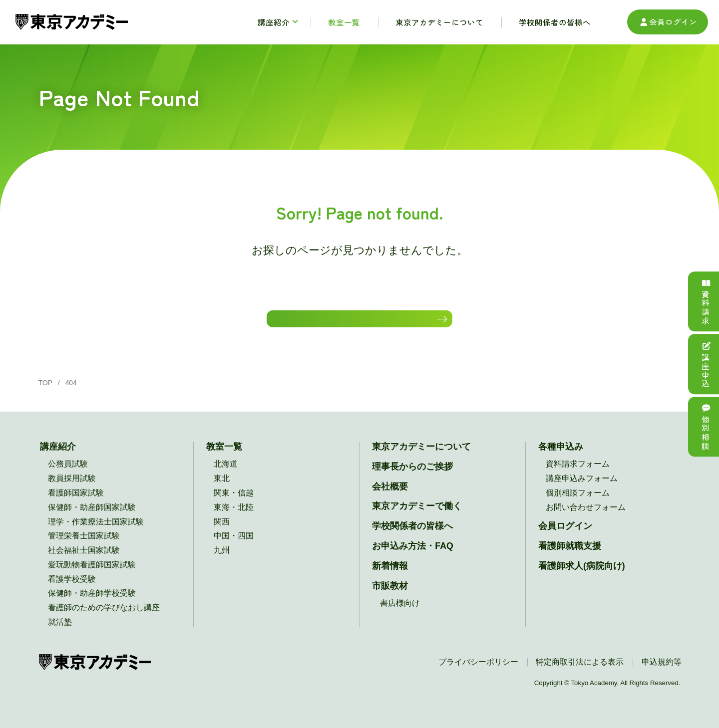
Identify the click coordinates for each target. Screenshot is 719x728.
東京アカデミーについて (421, 457)
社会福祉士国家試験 (84, 561)
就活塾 (60, 632)
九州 (222, 561)
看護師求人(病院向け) (582, 576)
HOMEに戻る (354, 324)
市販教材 (390, 596)
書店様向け (400, 614)
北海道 (226, 474)
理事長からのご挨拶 (412, 477)
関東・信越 (234, 503)
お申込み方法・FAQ (412, 556)
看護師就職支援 (570, 556)
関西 (222, 532)
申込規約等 (662, 672)
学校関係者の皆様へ (412, 536)
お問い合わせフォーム (586, 518)
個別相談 (706, 427)
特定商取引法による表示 (580, 672)
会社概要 (390, 497)
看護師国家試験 (76, 503)
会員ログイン (668, 22)
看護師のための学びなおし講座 (104, 618)
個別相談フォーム (578, 503)
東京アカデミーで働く (417, 516)
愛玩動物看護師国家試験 (92, 575)
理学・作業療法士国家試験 (96, 532)
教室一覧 (224, 457)
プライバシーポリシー (478, 672)
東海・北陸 (234, 518)
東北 (222, 489)
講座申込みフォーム (582, 489)
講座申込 (706, 364)
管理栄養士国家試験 (84, 546)
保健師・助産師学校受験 (92, 604)
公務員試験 (68, 474)
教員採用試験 (72, 489)
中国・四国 (234, 546)
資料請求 (706, 302)
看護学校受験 (72, 590)
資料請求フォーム (578, 474)
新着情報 (390, 576)
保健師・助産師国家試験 (92, 518)
